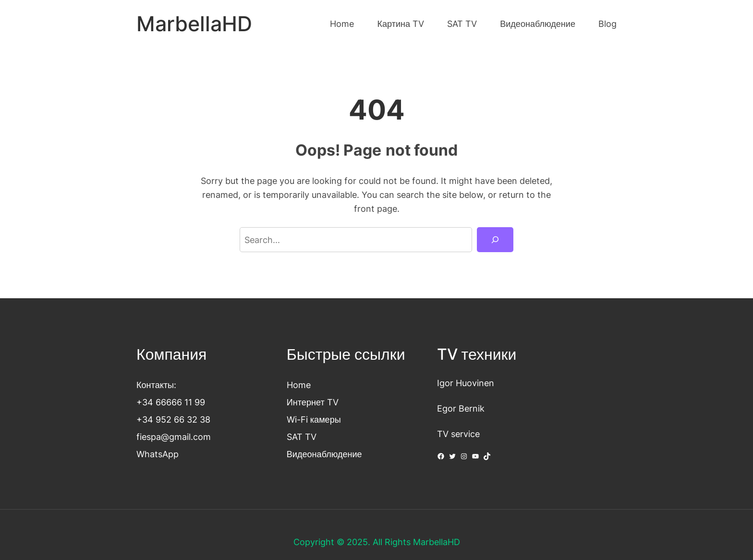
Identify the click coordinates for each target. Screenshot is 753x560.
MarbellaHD (194, 24)
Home (299, 385)
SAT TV (302, 437)
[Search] (495, 240)
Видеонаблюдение (324, 454)
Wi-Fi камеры (314, 419)
